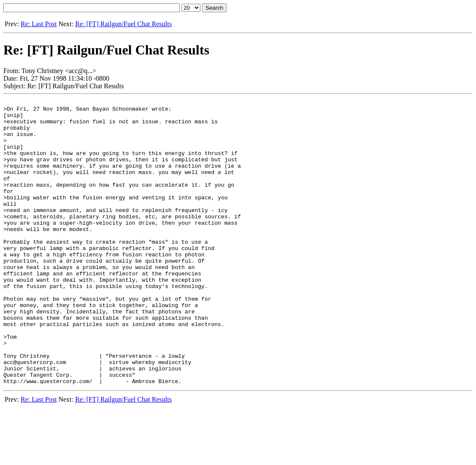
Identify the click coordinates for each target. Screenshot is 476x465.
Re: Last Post (39, 24)
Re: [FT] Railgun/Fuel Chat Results (123, 24)
